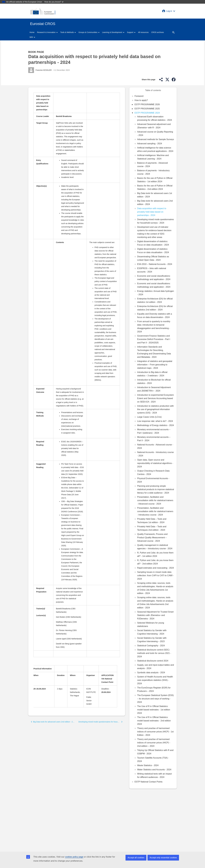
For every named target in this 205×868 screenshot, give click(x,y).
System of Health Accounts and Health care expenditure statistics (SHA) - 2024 (155, 680)
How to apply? (141, 100)
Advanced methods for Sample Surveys (156, 139)
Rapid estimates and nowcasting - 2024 (155, 568)
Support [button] (131, 32)
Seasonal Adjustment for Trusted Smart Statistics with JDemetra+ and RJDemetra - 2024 (155, 615)
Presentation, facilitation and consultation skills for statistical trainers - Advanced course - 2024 (155, 500)
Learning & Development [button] (113, 32)
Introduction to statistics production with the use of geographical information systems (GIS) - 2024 (155, 409)
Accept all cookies (136, 858)
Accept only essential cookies (163, 858)
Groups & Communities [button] (89, 32)
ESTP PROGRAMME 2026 (147, 104)
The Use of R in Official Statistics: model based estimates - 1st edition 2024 (154, 710)
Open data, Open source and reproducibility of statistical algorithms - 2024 (155, 463)
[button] (169, 11)
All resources (143, 32)
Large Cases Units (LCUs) (149, 417)
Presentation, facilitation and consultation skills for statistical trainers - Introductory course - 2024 (155, 511)
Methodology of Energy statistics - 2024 (155, 425)
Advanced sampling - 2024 (150, 144)
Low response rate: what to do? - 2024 (155, 421)
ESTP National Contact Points (148, 782)
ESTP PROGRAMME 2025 (147, 109)
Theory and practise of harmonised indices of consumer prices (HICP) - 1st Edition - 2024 (155, 732)
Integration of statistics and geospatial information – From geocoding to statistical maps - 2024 (155, 365)
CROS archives (158, 32)
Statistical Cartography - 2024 (151, 646)
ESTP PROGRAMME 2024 (147, 113)
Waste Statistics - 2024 (148, 765)
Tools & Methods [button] (68, 32)
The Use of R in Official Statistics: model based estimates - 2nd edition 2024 (154, 721)
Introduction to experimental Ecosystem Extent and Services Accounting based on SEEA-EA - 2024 (155, 398)
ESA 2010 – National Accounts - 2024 (155, 264)
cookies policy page (74, 857)
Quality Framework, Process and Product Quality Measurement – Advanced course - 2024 (152, 538)
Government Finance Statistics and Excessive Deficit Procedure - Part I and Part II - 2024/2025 (154, 339)
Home (32, 32)
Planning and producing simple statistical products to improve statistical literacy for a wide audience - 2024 (156, 489)
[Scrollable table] (77, 376)
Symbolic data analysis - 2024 (151, 673)
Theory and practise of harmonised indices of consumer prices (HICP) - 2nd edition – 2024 (154, 743)
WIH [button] (32, 37)
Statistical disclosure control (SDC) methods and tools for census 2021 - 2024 (154, 653)
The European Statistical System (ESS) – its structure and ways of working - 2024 (155, 699)
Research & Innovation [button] (47, 32)
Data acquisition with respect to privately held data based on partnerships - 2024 (152, 212)
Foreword (139, 96)
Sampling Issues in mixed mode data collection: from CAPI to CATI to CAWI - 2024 (155, 575)
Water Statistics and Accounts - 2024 (154, 770)
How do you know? (54, 2)
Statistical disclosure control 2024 (153, 661)
